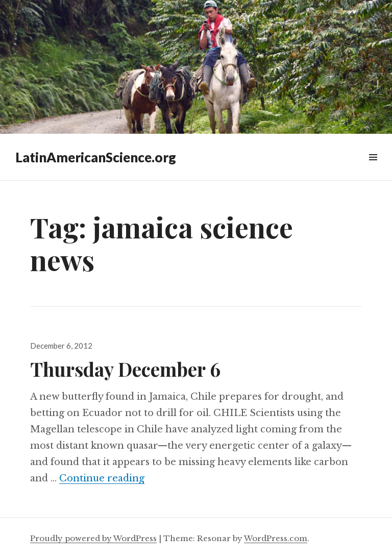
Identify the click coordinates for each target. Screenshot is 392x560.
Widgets (373, 169)
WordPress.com (276, 538)
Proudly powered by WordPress (93, 538)
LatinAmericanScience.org (96, 157)
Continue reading (102, 478)
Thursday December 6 (125, 369)
